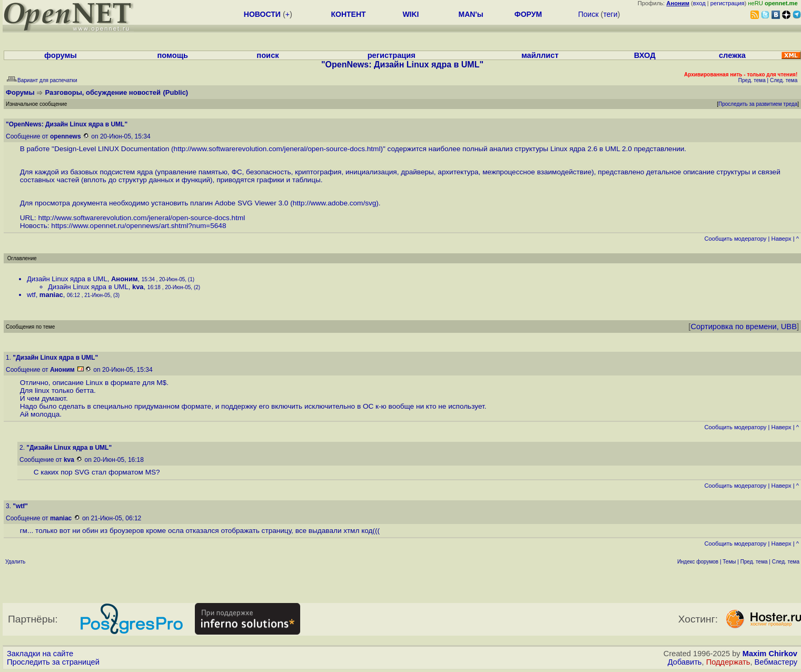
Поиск (589, 14)
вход (699, 3)
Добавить (685, 662)
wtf (31, 295)
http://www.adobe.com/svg (335, 203)
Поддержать (728, 662)
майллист (540, 55)
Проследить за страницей (53, 662)
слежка (732, 55)
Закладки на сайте (40, 654)
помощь (172, 55)
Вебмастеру (776, 662)
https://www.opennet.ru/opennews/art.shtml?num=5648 (139, 226)
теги (610, 14)
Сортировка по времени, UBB (744, 327)
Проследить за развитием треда (758, 104)
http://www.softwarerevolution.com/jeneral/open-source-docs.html (277, 149)
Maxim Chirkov (770, 654)
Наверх (782, 239)
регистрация (728, 3)
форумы (61, 55)
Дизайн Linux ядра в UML (67, 279)
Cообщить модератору (735, 239)
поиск (268, 55)
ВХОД (645, 55)
